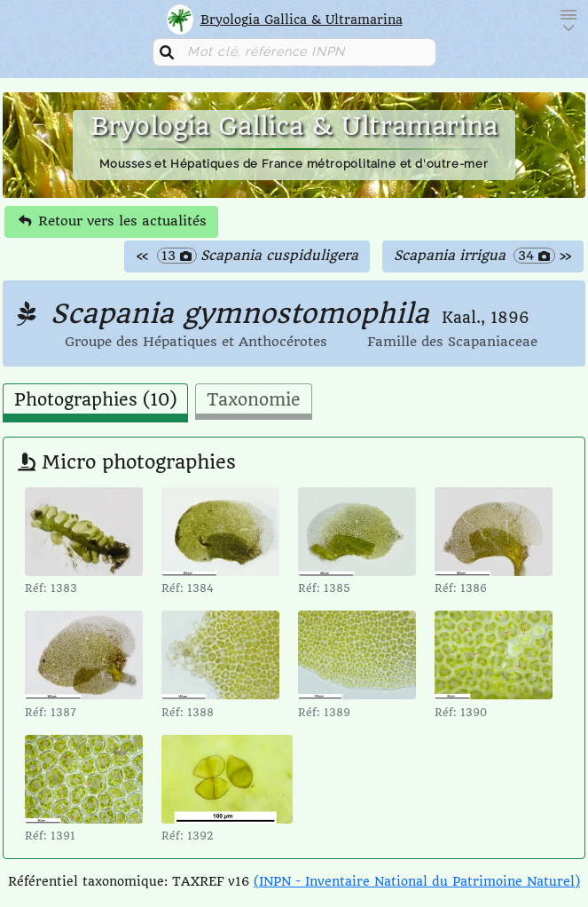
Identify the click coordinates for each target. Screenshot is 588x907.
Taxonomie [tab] (254, 400)
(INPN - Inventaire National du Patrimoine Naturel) (417, 881)
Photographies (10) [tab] (95, 400)
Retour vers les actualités (113, 221)
